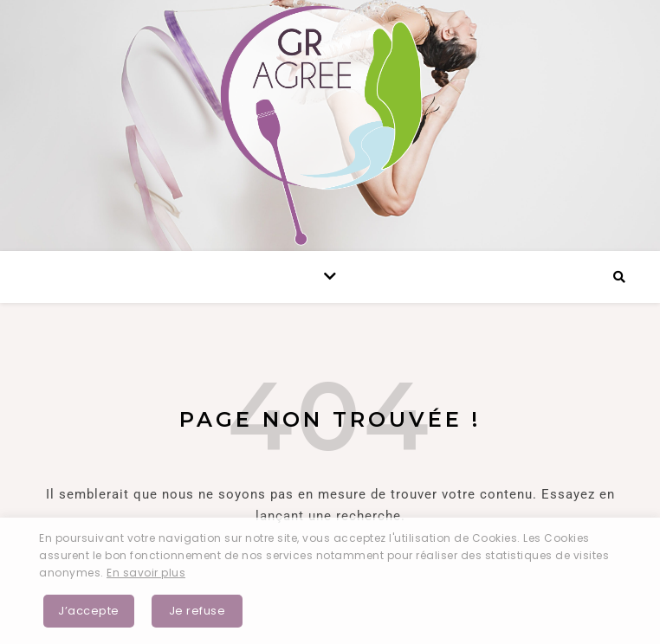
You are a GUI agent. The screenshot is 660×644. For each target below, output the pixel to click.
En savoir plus (146, 573)
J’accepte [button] (89, 611)
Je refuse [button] (197, 611)
